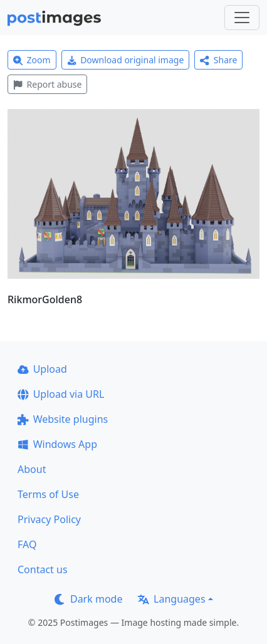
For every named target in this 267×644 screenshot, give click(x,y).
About (32, 469)
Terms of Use (48, 494)
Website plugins (63, 419)
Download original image (126, 60)
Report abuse (47, 84)
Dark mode (88, 599)
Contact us (43, 569)
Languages (171, 599)
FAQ (27, 544)
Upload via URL (61, 394)
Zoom (32, 60)
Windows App (57, 444)
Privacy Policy (49, 519)
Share (218, 60)
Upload (42, 369)
